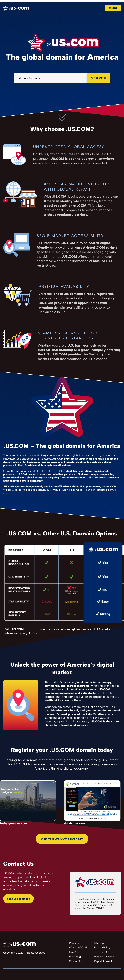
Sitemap (99, 943)
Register (74, 943)
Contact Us (76, 961)
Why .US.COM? (78, 948)
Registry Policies (104, 957)
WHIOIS (74, 957)
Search (99, 78)
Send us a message (18, 899)
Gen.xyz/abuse (82, 905)
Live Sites (75, 952)
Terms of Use (102, 952)
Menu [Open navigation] (113, 8)
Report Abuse (102, 961)
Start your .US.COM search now (62, 839)
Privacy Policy (102, 948)
